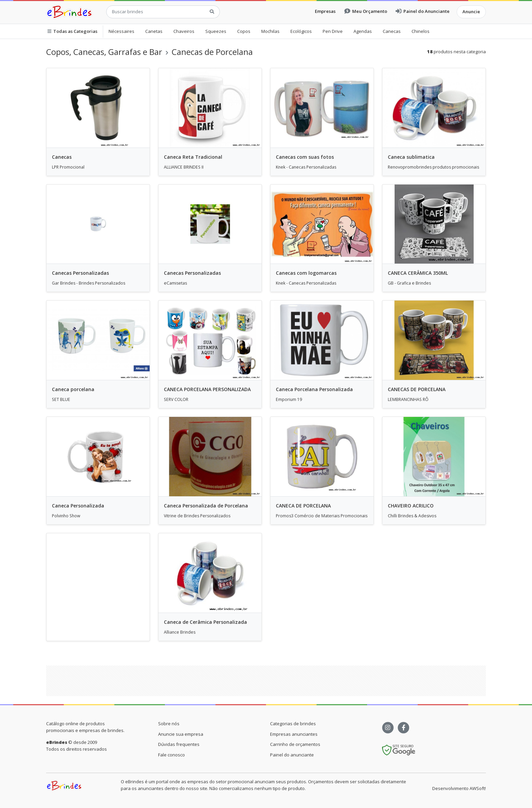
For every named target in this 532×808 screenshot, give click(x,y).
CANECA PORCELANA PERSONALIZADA (207, 389)
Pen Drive (333, 31)
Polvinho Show (66, 516)
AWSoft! (478, 788)
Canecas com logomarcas (306, 273)
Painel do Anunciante (423, 11)
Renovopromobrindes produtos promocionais (433, 167)
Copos (244, 31)
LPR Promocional (68, 167)
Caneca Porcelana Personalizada (314, 389)
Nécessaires (121, 31)
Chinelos (421, 31)
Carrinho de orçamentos (295, 744)
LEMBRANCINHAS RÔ (408, 399)
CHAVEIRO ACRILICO (411, 506)
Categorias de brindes (293, 724)
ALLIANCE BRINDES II (184, 167)
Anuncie (471, 12)
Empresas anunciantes (294, 734)
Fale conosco (172, 755)
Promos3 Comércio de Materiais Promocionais (322, 516)
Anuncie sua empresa (181, 734)
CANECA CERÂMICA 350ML (418, 273)
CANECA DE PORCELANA (303, 506)
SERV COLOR (176, 399)
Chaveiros (184, 31)
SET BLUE (61, 399)
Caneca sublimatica (411, 157)
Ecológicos (301, 31)
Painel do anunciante (292, 755)
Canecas (392, 31)
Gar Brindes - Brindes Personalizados (89, 283)
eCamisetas (175, 283)
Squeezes (216, 31)
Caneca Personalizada (78, 506)
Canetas (154, 31)
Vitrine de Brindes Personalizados (197, 516)
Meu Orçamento (366, 11)
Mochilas (270, 31)
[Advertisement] (98, 582)
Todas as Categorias (72, 31)
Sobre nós (169, 724)
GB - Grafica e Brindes (409, 283)
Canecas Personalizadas (80, 273)
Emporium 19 (289, 399)
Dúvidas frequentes (179, 744)
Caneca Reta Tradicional (193, 157)
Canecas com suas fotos (305, 157)
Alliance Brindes (180, 632)
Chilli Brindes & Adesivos (412, 516)
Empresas (325, 11)
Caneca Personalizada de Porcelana (206, 506)
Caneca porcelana (73, 389)
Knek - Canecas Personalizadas (306, 167)
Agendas (363, 31)
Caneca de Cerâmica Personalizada (205, 622)
